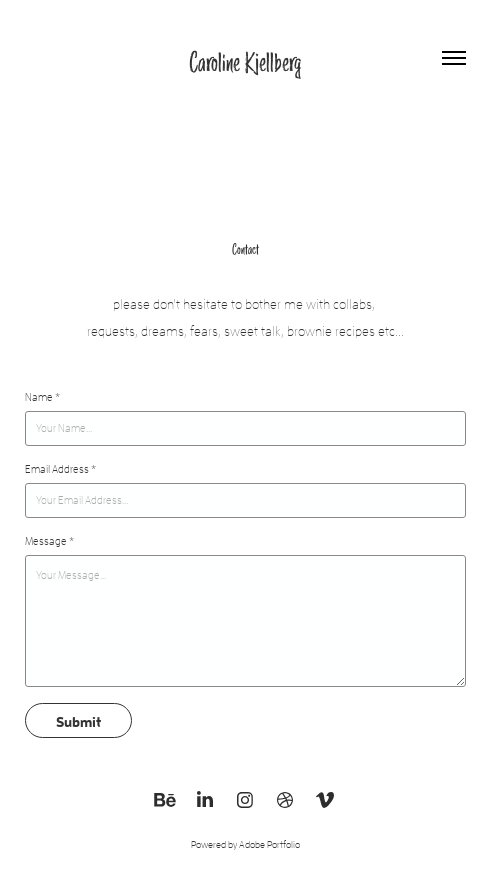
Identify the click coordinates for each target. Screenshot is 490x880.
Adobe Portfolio (269, 844)
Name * (42, 397)
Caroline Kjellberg (245, 62)
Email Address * (60, 469)
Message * (49, 541)
